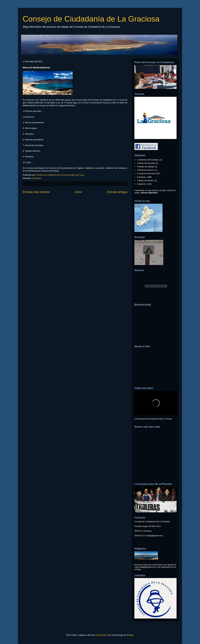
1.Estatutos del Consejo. (148, 160)
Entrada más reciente (36, 192)
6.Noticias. (142, 177)
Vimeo (169, 419)
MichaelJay (101, 635)
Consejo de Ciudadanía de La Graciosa (91, 19)
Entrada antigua (117, 192)
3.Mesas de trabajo (146, 167)
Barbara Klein (157, 419)
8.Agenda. (37, 178)
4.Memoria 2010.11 (146, 170)
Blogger (130, 635)
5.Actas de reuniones (146, 173)
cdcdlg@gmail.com (154, 536)
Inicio (78, 192)
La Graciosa (140, 419)
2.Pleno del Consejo (146, 163)
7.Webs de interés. (145, 181)
